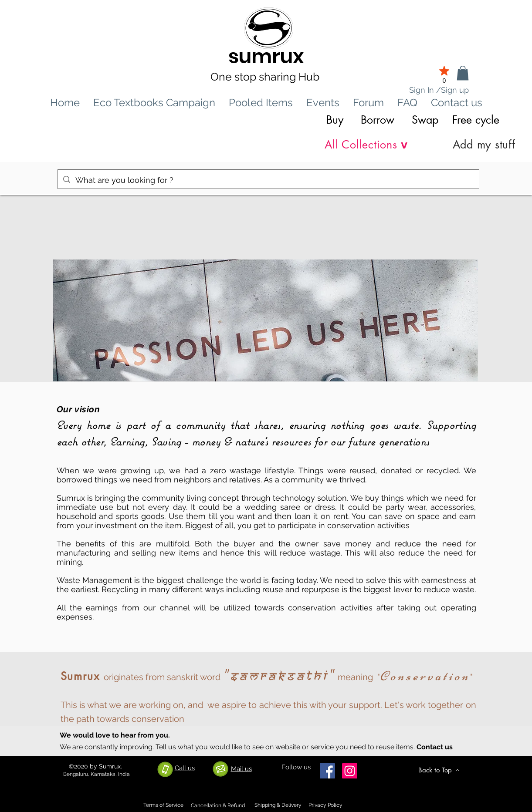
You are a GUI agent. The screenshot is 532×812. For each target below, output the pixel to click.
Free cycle (478, 120)
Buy (335, 120)
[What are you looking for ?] (268, 180)
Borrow (378, 120)
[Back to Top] (439, 770)
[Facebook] (327, 771)
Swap (425, 120)
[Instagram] (350, 771)
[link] (463, 73)
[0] (444, 74)
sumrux (266, 56)
